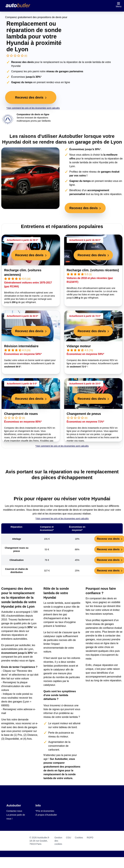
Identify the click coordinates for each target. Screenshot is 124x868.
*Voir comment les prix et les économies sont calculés (33, 108)
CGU (69, 838)
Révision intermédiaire (21, 346)
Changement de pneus (84, 414)
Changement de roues (21, 414)
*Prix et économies (45, 811)
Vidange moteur (79, 346)
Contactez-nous (14, 811)
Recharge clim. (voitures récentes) (93, 270)
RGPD (90, 838)
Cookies (79, 838)
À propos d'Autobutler (46, 815)
